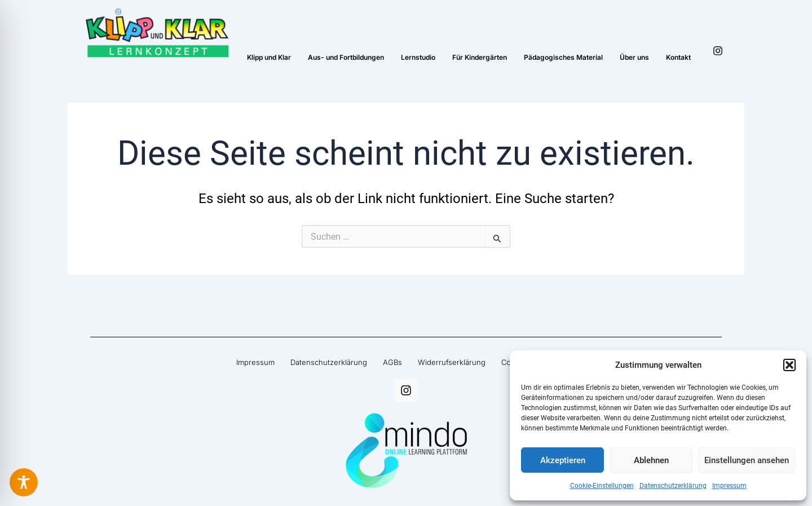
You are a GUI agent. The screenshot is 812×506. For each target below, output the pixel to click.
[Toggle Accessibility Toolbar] (24, 482)
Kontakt (678, 57)
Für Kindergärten (480, 57)
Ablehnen (651, 460)
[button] (789, 365)
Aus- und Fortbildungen (346, 57)
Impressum (729, 486)
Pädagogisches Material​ (563, 57)
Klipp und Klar (269, 57)
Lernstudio (418, 57)
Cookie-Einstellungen (602, 486)
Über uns (634, 57)
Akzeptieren (563, 460)
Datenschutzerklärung (673, 486)
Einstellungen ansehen (747, 460)
